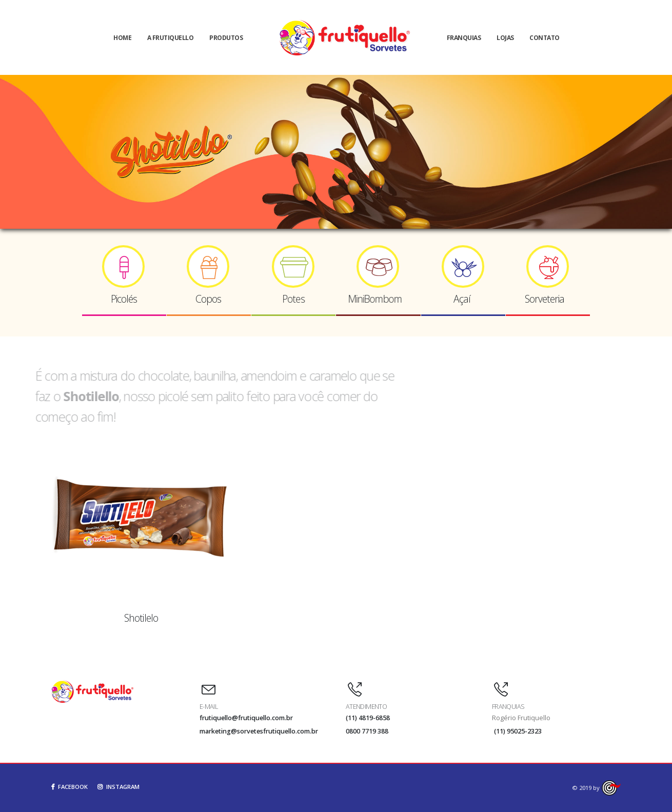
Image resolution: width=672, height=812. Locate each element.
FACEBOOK (70, 787)
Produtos (226, 38)
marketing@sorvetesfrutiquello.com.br (259, 731)
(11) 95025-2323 (518, 731)
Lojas (505, 38)
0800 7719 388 (367, 731)
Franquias (464, 38)
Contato (545, 38)
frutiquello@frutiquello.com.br (246, 718)
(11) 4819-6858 (368, 718)
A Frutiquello (171, 38)
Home (122, 38)
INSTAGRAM (118, 787)
